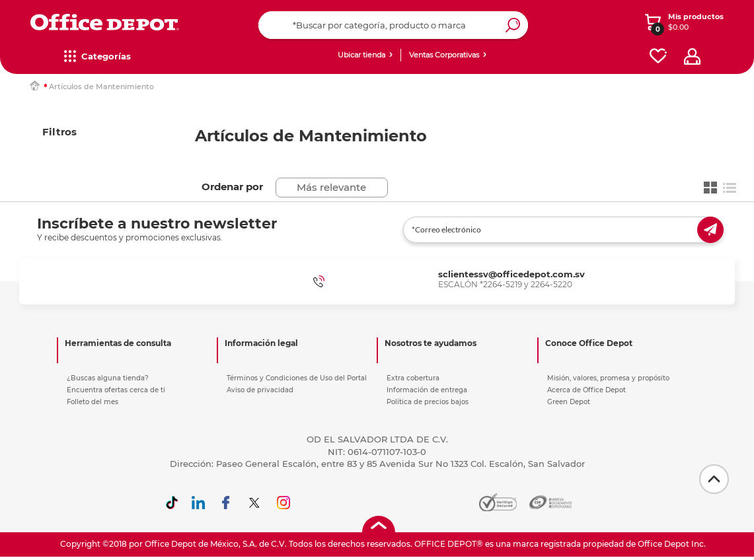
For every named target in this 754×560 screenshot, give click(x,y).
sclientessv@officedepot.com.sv (511, 274)
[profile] (692, 56)
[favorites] (658, 56)
